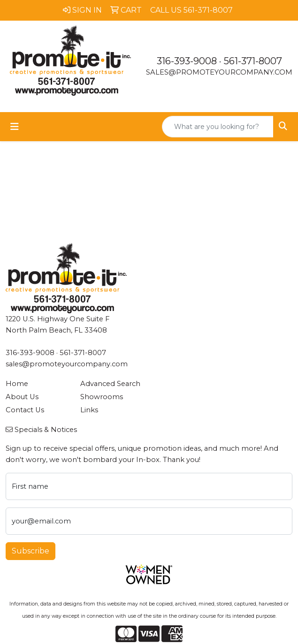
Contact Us (25, 410)
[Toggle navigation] (15, 127)
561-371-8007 (253, 61)
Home (17, 384)
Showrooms (102, 397)
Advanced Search (110, 384)
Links (89, 410)
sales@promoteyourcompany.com (219, 72)
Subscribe (31, 551)
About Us (22, 397)
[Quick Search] (218, 127)
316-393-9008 (187, 61)
